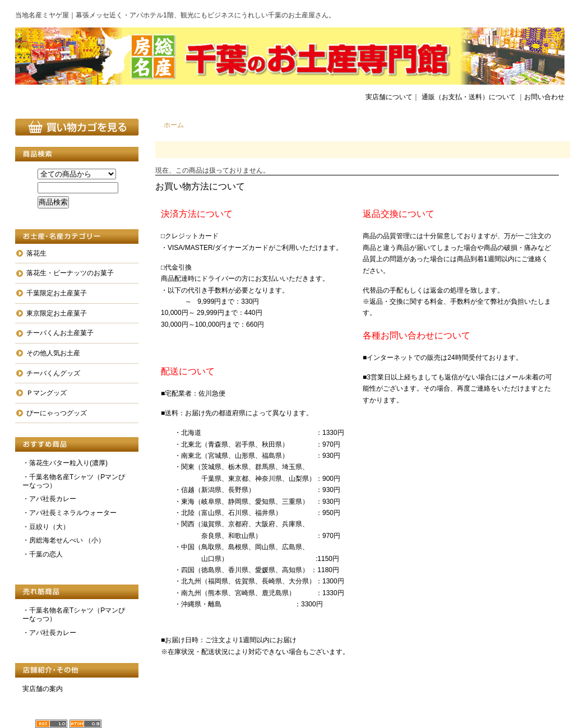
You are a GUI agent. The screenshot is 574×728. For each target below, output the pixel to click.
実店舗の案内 (43, 689)
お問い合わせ (544, 97)
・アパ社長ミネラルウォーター (70, 513)
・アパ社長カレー (49, 499)
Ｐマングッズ (47, 393)
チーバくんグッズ (53, 373)
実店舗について (389, 97)
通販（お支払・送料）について (469, 97)
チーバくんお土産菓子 (60, 333)
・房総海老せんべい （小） (64, 540)
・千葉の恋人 (43, 554)
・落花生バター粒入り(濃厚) (65, 463)
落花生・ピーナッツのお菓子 (70, 273)
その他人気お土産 (53, 353)
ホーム (174, 125)
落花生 (36, 253)
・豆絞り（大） (46, 527)
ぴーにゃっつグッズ (57, 413)
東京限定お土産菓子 (57, 313)
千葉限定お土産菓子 (57, 293)
